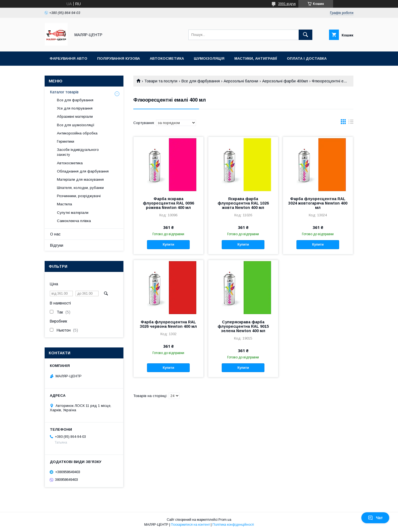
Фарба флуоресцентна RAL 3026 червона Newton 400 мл (168, 324)
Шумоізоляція (209, 58)
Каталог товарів (64, 92)
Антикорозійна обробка (77, 133)
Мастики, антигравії (256, 58)
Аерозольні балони (241, 81)
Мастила (64, 204)
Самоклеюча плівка (74, 221)
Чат (375, 518)
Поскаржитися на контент (190, 525)
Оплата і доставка (307, 58)
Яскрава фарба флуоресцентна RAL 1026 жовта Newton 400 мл (243, 203)
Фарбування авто (68, 58)
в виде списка (351, 123)
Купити (168, 245)
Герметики (66, 141)
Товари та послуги (161, 81)
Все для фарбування (201, 81)
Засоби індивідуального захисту (78, 152)
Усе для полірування (75, 108)
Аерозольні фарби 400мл (285, 81)
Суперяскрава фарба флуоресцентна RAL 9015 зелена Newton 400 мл (243, 326)
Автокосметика (167, 58)
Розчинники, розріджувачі (79, 196)
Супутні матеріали (73, 213)
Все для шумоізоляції (76, 125)
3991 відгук (287, 4)
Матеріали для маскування (80, 179)
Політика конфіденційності (233, 525)
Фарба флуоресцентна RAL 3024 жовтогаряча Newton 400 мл (318, 203)
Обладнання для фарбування (83, 171)
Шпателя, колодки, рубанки (80, 188)
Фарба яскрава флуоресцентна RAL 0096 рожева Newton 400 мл (168, 203)
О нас (55, 234)
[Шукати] (305, 35)
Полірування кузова (119, 58)
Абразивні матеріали (75, 117)
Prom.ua (225, 520)
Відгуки (57, 245)
